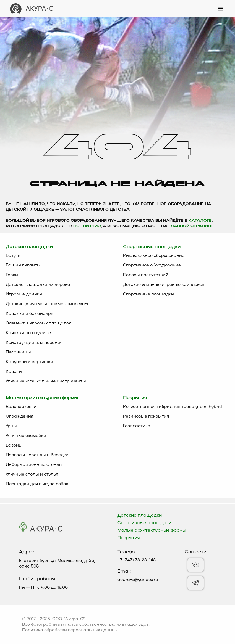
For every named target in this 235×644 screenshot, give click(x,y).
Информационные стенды (34, 465)
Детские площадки (140, 516)
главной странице (191, 226)
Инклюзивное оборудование (154, 256)
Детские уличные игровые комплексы (47, 304)
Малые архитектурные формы (152, 530)
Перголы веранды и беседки (37, 455)
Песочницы (18, 352)
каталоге (200, 221)
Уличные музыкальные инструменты (46, 381)
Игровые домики (24, 294)
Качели (14, 372)
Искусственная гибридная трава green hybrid (173, 407)
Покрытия (129, 538)
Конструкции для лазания (34, 343)
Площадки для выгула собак (37, 484)
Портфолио (87, 226)
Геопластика (137, 426)
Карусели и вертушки (29, 362)
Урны (11, 426)
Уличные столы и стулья (32, 474)
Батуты (14, 256)
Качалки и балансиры (30, 314)
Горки (12, 275)
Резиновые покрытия (146, 416)
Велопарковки (21, 407)
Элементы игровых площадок (38, 323)
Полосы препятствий (146, 275)
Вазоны (14, 445)
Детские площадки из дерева (38, 285)
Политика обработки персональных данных (70, 630)
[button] (221, 8)
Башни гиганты (23, 265)
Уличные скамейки (26, 436)
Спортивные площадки (148, 294)
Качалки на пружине (28, 333)
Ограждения (19, 416)
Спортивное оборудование (152, 265)
